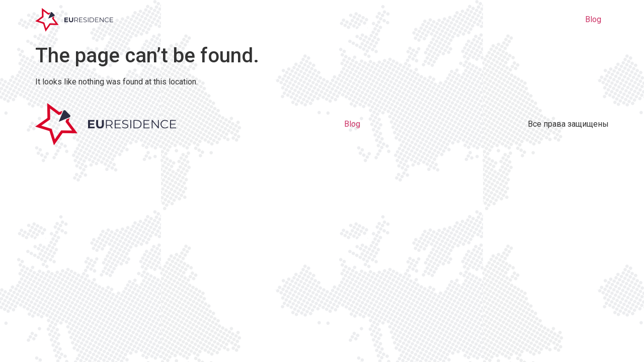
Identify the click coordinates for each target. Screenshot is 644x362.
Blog (593, 19)
